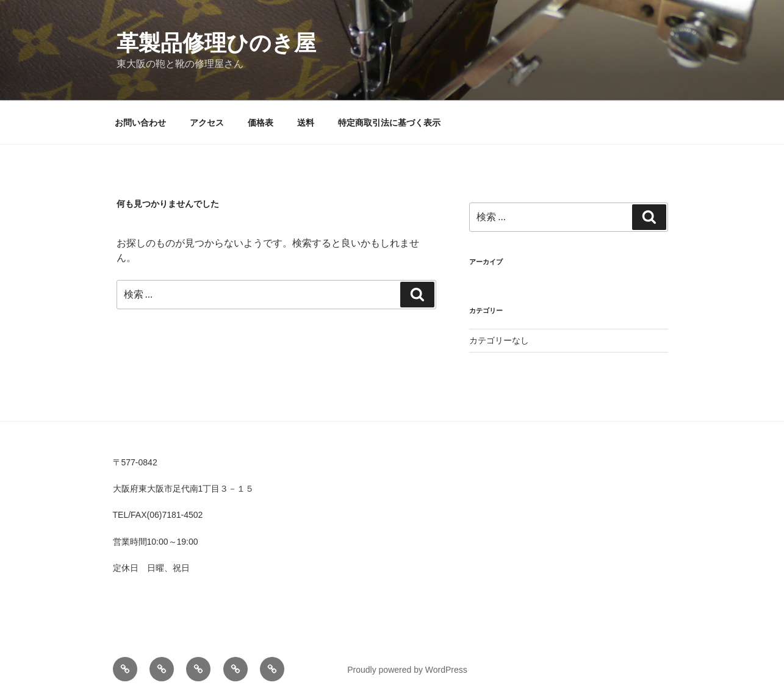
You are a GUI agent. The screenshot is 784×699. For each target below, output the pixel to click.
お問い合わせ (140, 123)
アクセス (207, 123)
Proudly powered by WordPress (407, 670)
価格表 (261, 123)
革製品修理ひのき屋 (216, 43)
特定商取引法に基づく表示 (389, 123)
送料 (306, 123)
